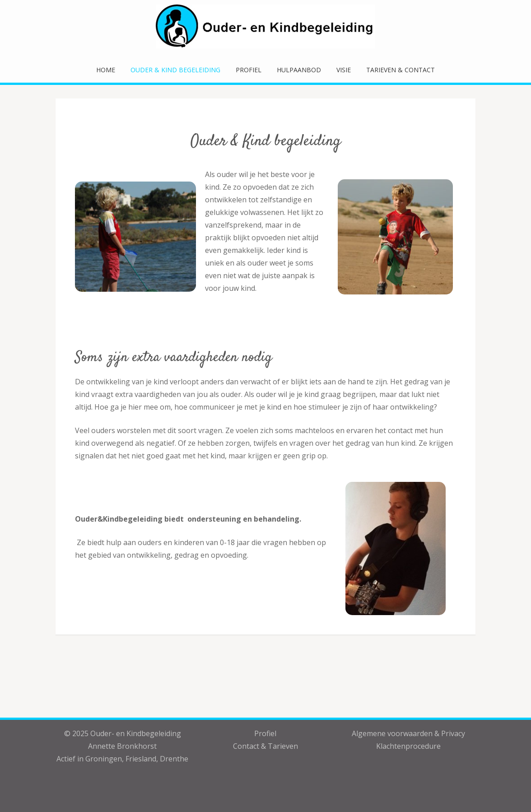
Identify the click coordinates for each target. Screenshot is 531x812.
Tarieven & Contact (401, 70)
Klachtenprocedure (408, 746)
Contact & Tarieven (265, 746)
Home (106, 70)
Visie (344, 70)
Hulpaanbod (299, 70)
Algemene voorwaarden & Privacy (408, 733)
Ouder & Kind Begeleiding (175, 70)
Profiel (249, 70)
